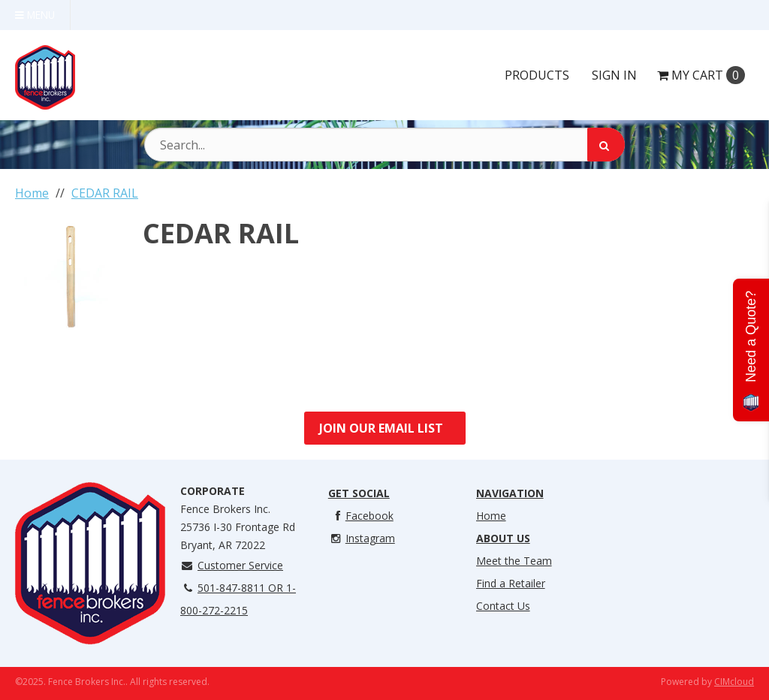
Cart (701, 75)
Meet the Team (514, 561)
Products (537, 75)
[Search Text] (384, 145)
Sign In (614, 75)
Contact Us (503, 606)
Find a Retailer (511, 583)
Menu (35, 15)
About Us (503, 538)
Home (491, 516)
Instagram (362, 538)
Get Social (359, 493)
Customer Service (232, 565)
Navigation (510, 493)
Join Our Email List (381, 428)
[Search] (606, 145)
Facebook (361, 516)
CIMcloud (734, 682)
